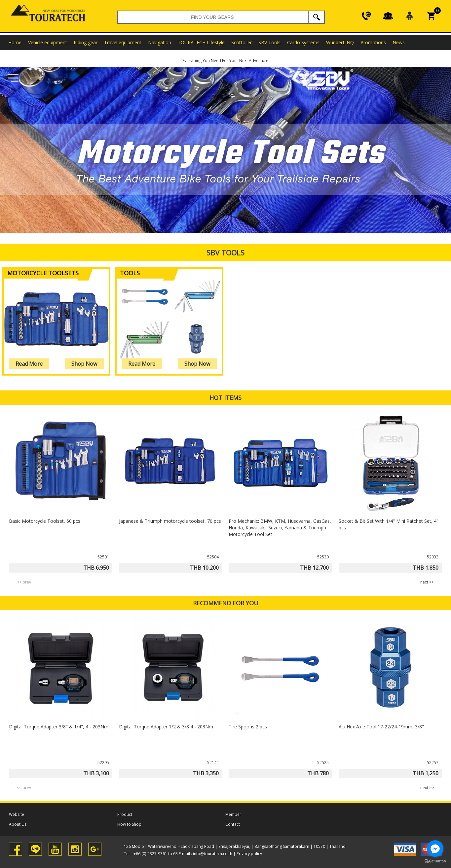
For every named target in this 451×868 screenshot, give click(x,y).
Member (233, 814)
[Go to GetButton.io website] (435, 861)
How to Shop (129, 824)
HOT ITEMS (225, 398)
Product (125, 814)
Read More (29, 364)
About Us (18, 824)
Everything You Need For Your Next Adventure (225, 61)
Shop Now (84, 364)
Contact (233, 824)
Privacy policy (249, 854)
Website (17, 814)
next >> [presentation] (427, 582)
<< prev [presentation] (24, 582)
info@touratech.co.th (213, 854)
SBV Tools (225, 252)
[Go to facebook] (435, 849)
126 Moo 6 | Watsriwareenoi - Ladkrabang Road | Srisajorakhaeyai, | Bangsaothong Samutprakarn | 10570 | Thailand (235, 846)
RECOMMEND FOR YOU (226, 603)
